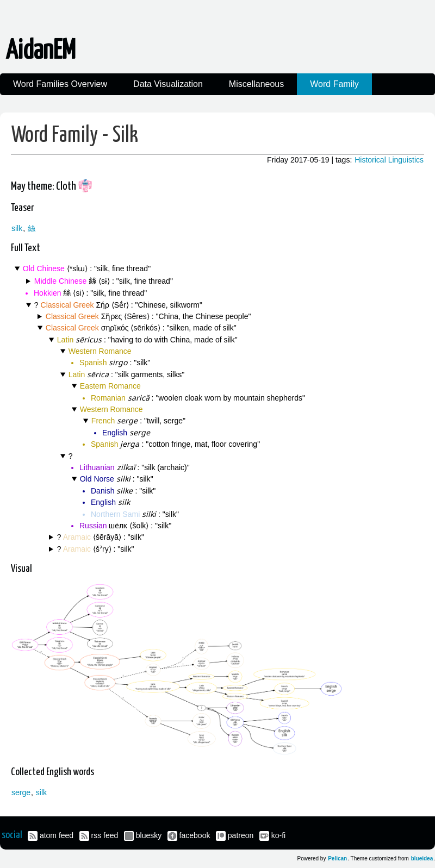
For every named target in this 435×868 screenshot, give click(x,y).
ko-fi (278, 835)
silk (17, 228)
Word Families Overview (60, 84)
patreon (241, 835)
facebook (195, 835)
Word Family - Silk (75, 136)
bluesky (149, 835)
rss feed (105, 835)
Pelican (337, 858)
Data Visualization (168, 84)
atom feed (57, 835)
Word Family (334, 84)
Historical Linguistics (389, 160)
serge (21, 792)
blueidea (422, 858)
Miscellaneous (256, 84)
